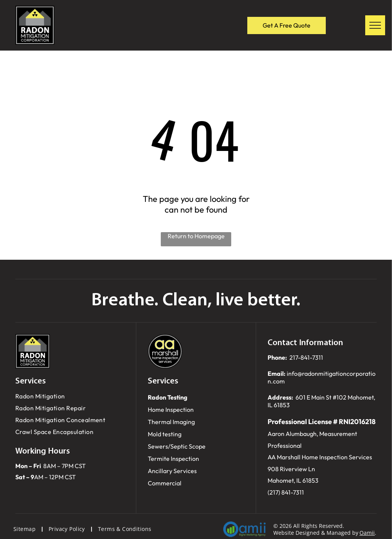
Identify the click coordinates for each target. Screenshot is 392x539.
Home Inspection (171, 410)
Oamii (367, 533)
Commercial (165, 483)
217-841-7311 (306, 357)
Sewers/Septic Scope (177, 446)
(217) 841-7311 (286, 492)
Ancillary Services (172, 471)
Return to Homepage (196, 236)
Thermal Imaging (171, 422)
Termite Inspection (173, 459)
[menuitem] (70, 396)
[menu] (375, 25)
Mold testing (165, 434)
